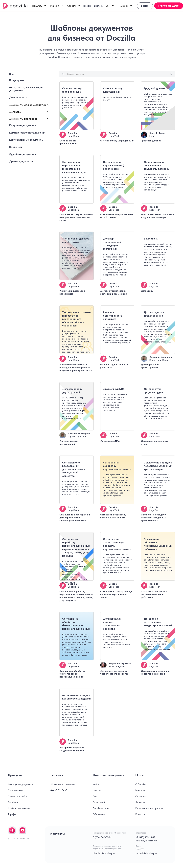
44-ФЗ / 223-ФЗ (59, 790)
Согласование (15, 790)
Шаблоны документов (19, 808)
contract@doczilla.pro (146, 841)
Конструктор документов (21, 784)
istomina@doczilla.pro (104, 853)
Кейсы (96, 784)
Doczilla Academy (102, 808)
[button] (39, 6)
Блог (95, 796)
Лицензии (140, 802)
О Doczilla (140, 784)
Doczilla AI (13, 802)
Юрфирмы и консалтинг (63, 784)
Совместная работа (18, 796)
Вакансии (140, 790)
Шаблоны (98, 6)
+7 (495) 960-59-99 (145, 837)
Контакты (140, 814)
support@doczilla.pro (146, 853)
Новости (97, 790)
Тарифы (87, 6)
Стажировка (142, 796)
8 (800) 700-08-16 (102, 837)
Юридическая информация (149, 808)
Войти (145, 6)
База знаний (99, 802)
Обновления (99, 814)
